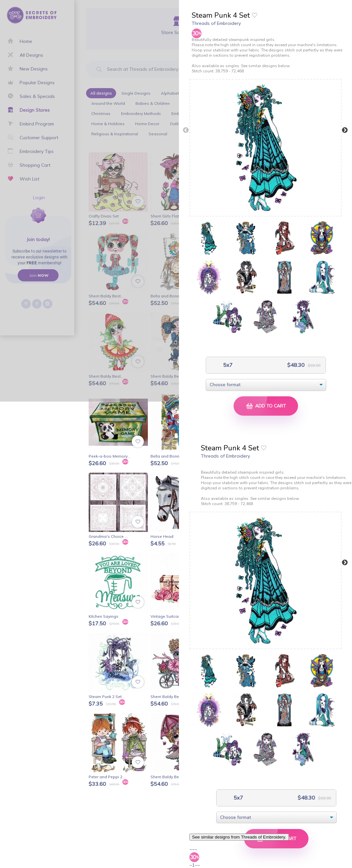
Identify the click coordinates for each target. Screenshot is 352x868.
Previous (186, 130)
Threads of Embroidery (216, 23)
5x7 (227, 365)
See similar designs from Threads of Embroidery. (239, 837)
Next (345, 130)
